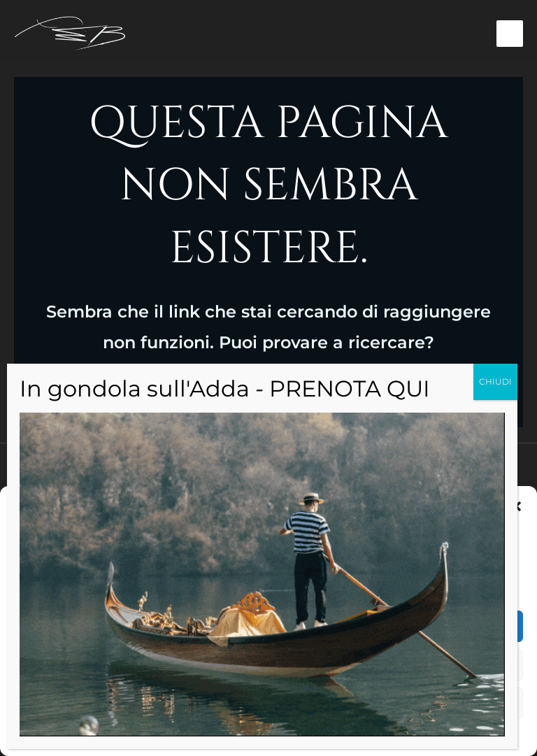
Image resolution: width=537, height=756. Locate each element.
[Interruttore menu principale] (510, 34)
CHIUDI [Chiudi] (495, 381)
